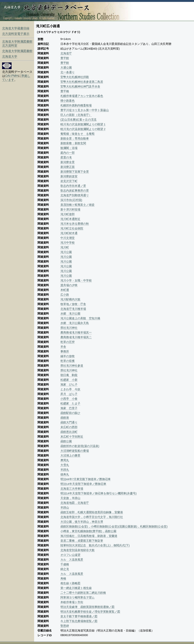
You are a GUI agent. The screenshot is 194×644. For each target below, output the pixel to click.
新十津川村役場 (70, 209)
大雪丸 (65, 465)
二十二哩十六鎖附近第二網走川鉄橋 (83, 593)
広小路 (65, 295)
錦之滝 (65, 569)
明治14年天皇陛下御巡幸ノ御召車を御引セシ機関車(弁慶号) (99, 493)
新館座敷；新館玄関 (73, 143)
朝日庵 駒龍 (69, 375)
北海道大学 (10, 56)
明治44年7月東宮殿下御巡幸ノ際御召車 (86, 479)
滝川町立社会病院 (72, 228)
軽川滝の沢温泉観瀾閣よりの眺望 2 (83, 129)
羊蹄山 (65, 507)
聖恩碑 (65, 626)
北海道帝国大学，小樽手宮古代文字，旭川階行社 (92, 517)
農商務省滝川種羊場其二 (76, 337)
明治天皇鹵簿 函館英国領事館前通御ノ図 (87, 607)
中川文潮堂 (68, 238)
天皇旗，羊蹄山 (70, 498)
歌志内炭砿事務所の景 (75, 190)
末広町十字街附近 (72, 436)
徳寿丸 (65, 474)
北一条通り (68, 72)
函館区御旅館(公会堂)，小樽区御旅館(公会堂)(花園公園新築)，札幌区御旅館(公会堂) (114, 526)
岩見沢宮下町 (69, 181)
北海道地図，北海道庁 (75, 503)
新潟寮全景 (68, 162)
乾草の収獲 (68, 361)
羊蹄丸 (65, 470)
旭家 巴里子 (69, 408)
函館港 (65, 418)
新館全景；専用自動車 (75, 138)
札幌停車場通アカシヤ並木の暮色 (82, 96)
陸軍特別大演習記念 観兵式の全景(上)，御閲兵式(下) (95, 545)
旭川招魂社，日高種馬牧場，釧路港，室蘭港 (89, 536)
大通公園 (66, 67)
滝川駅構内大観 (70, 299)
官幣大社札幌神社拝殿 (75, 77)
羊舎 (63, 347)
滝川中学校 (68, 243)
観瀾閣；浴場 (69, 148)
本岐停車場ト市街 (72, 602)
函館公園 (66, 441)
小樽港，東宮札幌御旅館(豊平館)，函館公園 (88, 531)
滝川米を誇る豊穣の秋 (75, 224)
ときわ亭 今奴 (70, 389)
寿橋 (63, 578)
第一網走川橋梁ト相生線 (76, 588)
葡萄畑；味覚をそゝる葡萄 (77, 134)
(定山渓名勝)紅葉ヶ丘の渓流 (78, 120)
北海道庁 (66, 53)
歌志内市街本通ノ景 (73, 186)
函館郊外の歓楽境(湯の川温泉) (80, 446)
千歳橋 (65, 564)
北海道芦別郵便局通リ (75, 195)
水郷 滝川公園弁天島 (75, 323)
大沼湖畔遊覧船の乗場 (75, 451)
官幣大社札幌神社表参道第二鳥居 (82, 82)
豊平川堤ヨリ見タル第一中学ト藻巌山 (85, 110)
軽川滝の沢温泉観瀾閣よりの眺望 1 (83, 124)
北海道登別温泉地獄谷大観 (77, 550)
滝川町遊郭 (68, 214)
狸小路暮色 (68, 101)
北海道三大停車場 (72, 489)
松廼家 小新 (69, 380)
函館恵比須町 (69, 432)
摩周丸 (65, 460)
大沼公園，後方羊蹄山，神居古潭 (82, 522)
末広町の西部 (69, 427)
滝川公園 (66, 252)
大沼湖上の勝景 (70, 455)
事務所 (65, 351)
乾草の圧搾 (68, 342)
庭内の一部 (68, 153)
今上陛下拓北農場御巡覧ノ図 (79, 621)
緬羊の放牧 (68, 356)
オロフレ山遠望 (70, 555)
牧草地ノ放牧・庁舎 (73, 304)
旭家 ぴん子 (69, 384)
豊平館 (65, 58)
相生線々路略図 (70, 583)
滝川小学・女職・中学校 (76, 280)
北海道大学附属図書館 (17, 51)
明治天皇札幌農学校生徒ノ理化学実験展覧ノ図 (90, 612)
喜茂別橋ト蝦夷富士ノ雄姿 (77, 205)
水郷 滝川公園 (70, 313)
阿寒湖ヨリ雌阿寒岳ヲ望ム (77, 597)
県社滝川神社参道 (72, 366)
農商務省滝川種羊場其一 (76, 332)
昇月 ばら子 (69, 394)
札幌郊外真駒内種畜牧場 (76, 105)
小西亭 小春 (69, 399)
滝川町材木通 (69, 233)
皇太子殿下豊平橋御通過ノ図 (79, 616)
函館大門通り (69, 422)
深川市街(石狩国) (71, 200)
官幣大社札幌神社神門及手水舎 (80, 86)
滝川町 (65, 247)
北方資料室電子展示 (16, 34)
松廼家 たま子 (70, 403)
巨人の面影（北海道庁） (76, 115)
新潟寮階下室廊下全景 (75, 172)
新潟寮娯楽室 (69, 176)
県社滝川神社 (69, 328)
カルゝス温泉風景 (72, 560)
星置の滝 (66, 157)
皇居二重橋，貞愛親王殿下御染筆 (82, 541)
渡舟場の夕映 (69, 285)
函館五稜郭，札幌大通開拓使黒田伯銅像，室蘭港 (92, 512)
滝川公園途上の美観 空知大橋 (80, 318)
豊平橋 (65, 91)
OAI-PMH (12, 76)
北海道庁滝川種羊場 (73, 309)
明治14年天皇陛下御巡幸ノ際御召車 (83, 484)
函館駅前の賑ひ (70, 413)
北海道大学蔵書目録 (16, 28)
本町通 (65, 290)
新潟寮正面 (68, 167)
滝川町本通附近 (70, 219)
